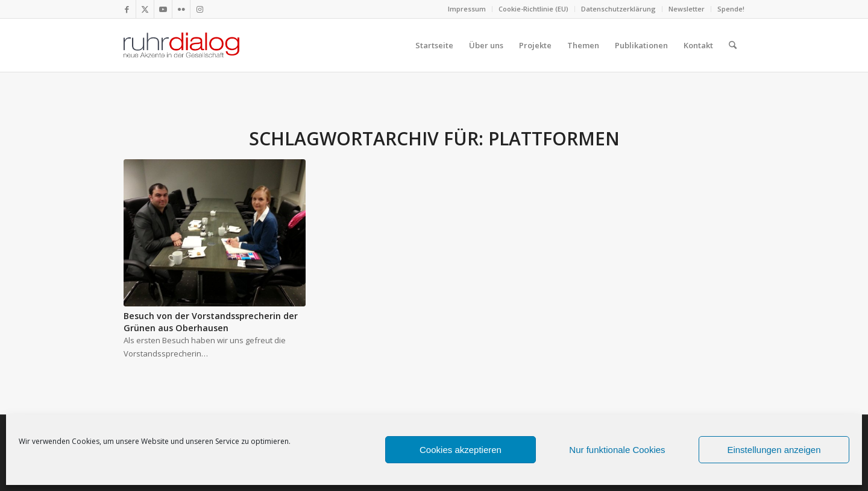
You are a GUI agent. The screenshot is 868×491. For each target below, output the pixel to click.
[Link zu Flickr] (181, 9)
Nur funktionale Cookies (617, 450)
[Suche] (733, 45)
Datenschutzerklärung (618, 9)
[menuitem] (467, 9)
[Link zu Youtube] (163, 9)
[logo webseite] (181, 45)
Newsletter (687, 9)
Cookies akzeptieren (461, 450)
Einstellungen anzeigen (774, 450)
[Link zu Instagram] (200, 9)
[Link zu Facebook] (127, 9)
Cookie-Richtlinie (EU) (533, 9)
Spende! (731, 9)
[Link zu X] (145, 9)
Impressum (467, 9)
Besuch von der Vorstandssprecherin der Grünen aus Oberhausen (211, 322)
